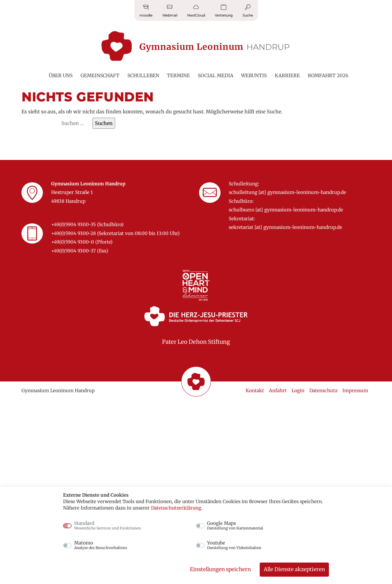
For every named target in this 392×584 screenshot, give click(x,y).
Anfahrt (278, 391)
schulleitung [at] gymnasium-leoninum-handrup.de (287, 192)
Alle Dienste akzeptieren (294, 569)
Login (298, 391)
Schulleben (143, 76)
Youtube (234, 545)
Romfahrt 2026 (328, 76)
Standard (107, 525)
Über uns (61, 76)
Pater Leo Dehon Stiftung (196, 342)
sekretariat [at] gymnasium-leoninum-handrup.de (285, 227)
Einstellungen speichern (220, 569)
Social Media (216, 76)
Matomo (101, 545)
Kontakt (255, 391)
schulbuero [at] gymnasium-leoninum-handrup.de (286, 210)
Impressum (355, 391)
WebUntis (254, 76)
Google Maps (235, 525)
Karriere (287, 76)
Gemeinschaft (100, 76)
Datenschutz (323, 391)
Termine (178, 76)
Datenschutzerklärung (176, 508)
